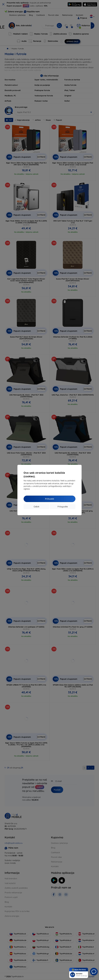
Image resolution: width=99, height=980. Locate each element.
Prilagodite (63, 507)
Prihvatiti (50, 499)
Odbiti (36, 507)
